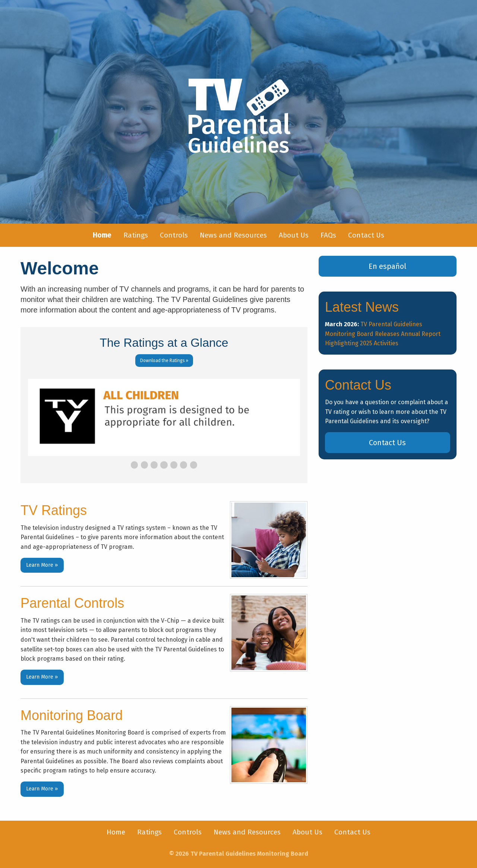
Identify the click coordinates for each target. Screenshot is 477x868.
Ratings (136, 235)
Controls (174, 235)
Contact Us (366, 235)
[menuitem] (102, 235)
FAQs (328, 235)
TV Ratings (54, 510)
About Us (294, 235)
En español (387, 266)
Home (116, 832)
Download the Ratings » (164, 361)
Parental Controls (72, 603)
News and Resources (233, 235)
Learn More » (42, 565)
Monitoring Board (72, 715)
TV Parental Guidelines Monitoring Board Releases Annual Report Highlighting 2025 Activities (383, 334)
